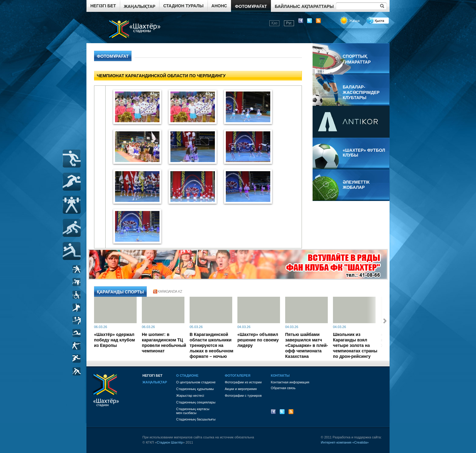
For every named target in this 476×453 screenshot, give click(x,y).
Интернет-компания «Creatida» (345, 442)
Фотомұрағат (251, 6)
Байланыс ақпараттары (304, 6)
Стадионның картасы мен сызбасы (193, 411)
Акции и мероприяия (241, 389)
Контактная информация (290, 382)
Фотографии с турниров (243, 396)
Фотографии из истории (243, 382)
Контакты (280, 375)
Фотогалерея (237, 375)
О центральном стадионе (196, 382)
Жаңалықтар (140, 6)
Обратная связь (283, 388)
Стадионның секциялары (196, 402)
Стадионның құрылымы (195, 389)
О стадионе (187, 375)
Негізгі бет (103, 6)
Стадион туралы (183, 6)
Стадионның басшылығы (196, 419)
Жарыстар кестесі (190, 396)
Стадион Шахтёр (170, 442)
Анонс (219, 6)
